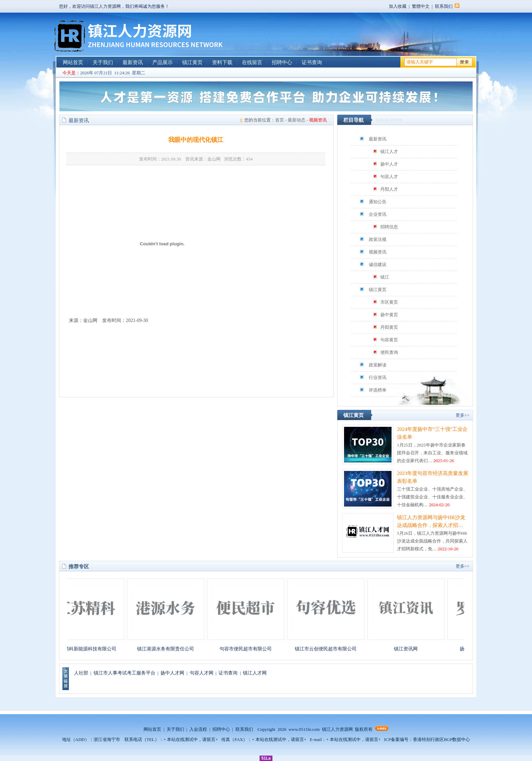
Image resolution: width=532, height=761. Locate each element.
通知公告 (378, 202)
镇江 (385, 277)
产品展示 (163, 62)
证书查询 (312, 62)
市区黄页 (389, 302)
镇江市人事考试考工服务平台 (125, 673)
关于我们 (103, 62)
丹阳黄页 (389, 327)
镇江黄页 (192, 62)
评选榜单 (378, 390)
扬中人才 (389, 164)
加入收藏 (398, 6)
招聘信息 (389, 227)
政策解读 (378, 365)
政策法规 (378, 239)
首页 (280, 120)
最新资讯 (133, 62)
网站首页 (73, 62)
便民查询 (389, 352)
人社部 (81, 673)
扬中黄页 (389, 315)
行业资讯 (378, 377)
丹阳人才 (389, 189)
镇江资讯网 (409, 649)
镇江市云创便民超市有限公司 (329, 649)
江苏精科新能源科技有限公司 (89, 649)
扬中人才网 (172, 673)
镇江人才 (389, 151)
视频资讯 (378, 252)
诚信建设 (378, 264)
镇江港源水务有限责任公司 (169, 649)
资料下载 (222, 62)
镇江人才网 (255, 673)
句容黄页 (389, 340)
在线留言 (252, 62)
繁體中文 (421, 6)
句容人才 (389, 177)
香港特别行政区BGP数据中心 (441, 739)
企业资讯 (378, 214)
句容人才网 (202, 673)
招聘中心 (282, 62)
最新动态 (297, 120)
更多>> (463, 415)
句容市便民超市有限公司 (249, 649)
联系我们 (444, 6)
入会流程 (198, 729)
